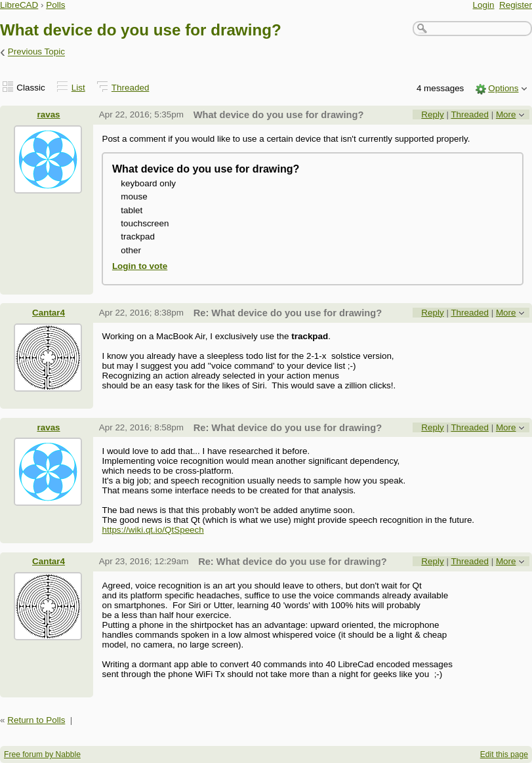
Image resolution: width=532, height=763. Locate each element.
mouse (134, 196)
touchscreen (145, 223)
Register (516, 5)
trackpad (138, 237)
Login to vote (140, 266)
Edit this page (504, 754)
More (506, 114)
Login (484, 5)
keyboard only (148, 183)
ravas (48, 114)
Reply (432, 114)
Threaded (131, 88)
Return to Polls (36, 720)
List (78, 88)
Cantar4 (49, 313)
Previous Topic (36, 52)
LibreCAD (19, 5)
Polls (55, 5)
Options (503, 88)
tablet (132, 210)
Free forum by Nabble (42, 754)
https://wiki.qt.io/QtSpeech (153, 530)
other (131, 250)
